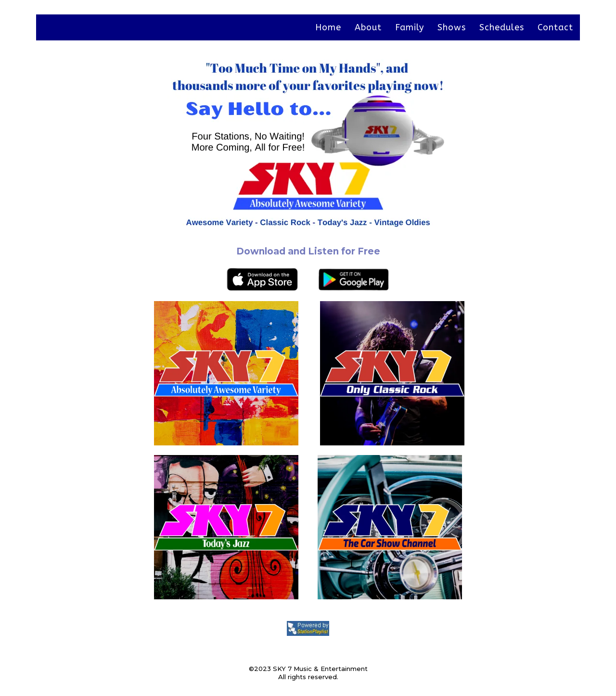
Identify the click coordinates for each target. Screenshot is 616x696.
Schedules (502, 27)
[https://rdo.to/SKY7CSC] (449, 527)
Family (410, 27)
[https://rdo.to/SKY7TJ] (167, 527)
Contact (555, 27)
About (368, 27)
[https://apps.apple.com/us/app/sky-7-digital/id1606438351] (167, 279)
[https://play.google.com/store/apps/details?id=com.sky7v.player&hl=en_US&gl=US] (449, 279)
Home (328, 27)
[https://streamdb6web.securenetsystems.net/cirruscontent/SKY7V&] (167, 373)
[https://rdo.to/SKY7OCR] (449, 373)
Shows (452, 27)
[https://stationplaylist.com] (308, 628)
